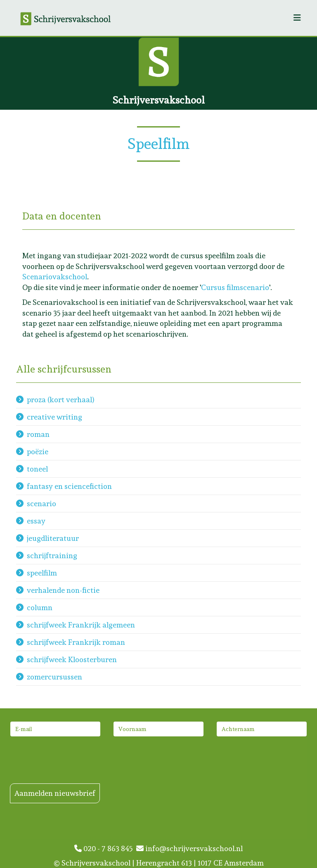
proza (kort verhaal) (61, 400)
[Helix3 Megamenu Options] (297, 18)
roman (38, 434)
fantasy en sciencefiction (69, 486)
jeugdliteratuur (53, 538)
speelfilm (42, 573)
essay (36, 521)
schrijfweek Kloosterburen (72, 659)
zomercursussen (54, 677)
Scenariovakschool (55, 277)
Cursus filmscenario (235, 287)
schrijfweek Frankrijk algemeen (81, 625)
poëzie (38, 452)
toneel (37, 469)
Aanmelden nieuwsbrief (55, 793)
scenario (41, 504)
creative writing (54, 417)
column (40, 607)
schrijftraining (52, 555)
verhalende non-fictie (63, 590)
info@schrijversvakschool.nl (189, 848)
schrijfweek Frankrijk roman (76, 642)
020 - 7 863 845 (105, 848)
